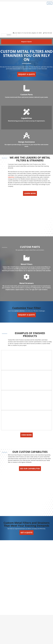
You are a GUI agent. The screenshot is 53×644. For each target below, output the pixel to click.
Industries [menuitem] (27, 628)
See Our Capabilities (30, 504)
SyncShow (42, 642)
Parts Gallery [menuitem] (27, 620)
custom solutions (20, 288)
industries (11, 159)
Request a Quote (27, 56)
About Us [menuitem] (27, 633)
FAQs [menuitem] (26, 630)
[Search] (9, 17)
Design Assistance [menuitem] (27, 625)
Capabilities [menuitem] (27, 623)
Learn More (30, 175)
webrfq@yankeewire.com (29, 610)
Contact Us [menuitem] (27, 636)
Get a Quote (26, 558)
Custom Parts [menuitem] (26, 617)
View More (26, 471)
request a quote (26, 24)
